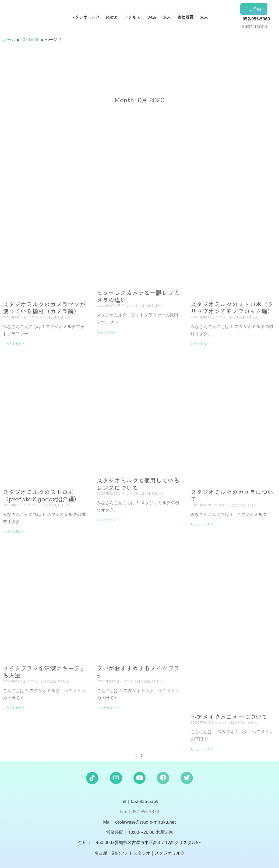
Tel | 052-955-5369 (140, 801)
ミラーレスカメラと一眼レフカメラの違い (138, 296)
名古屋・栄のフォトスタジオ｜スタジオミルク (140, 853)
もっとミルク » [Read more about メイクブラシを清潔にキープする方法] (14, 707)
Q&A (151, 17)
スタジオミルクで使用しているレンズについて (138, 484)
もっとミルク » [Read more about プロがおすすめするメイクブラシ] (107, 707)
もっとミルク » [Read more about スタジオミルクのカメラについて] (201, 524)
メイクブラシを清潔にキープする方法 (44, 671)
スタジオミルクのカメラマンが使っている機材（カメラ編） (44, 307)
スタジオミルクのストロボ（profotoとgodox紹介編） (41, 495)
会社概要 (185, 17)
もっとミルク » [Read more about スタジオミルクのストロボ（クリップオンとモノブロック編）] (201, 343)
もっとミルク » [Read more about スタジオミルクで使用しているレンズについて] (107, 519)
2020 (25, 40)
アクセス (132, 17)
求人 (167, 17)
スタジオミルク (85, 17)
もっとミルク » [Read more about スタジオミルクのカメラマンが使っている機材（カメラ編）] (14, 343)
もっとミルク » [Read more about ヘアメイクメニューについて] (201, 749)
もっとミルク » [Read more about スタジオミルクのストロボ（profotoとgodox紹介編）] (14, 531)
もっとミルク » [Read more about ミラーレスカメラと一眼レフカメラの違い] (107, 332)
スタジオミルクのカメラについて (232, 495)
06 (37, 40)
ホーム (9, 40)
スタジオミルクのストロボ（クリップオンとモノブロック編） (232, 307)
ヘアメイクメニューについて (229, 716)
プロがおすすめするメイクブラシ (138, 671)
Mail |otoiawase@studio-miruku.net (139, 822)
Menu (112, 17)
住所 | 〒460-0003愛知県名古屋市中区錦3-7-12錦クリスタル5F (139, 842)
